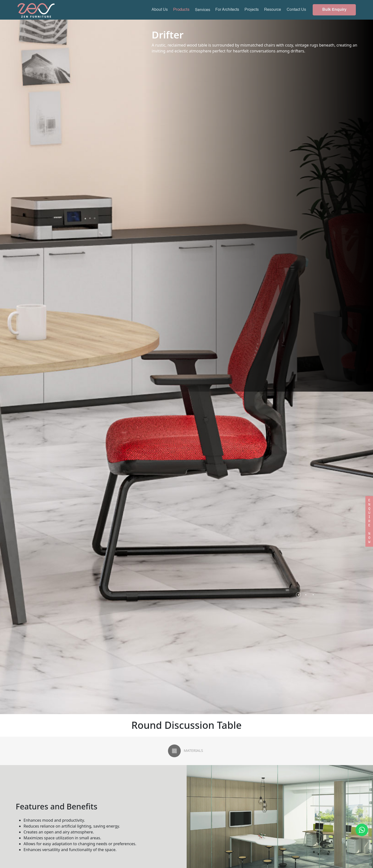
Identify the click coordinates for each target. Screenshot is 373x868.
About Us (160, 10)
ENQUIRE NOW (369, 517)
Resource (273, 10)
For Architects (227, 10)
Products (181, 10)
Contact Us (296, 10)
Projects (252, 10)
